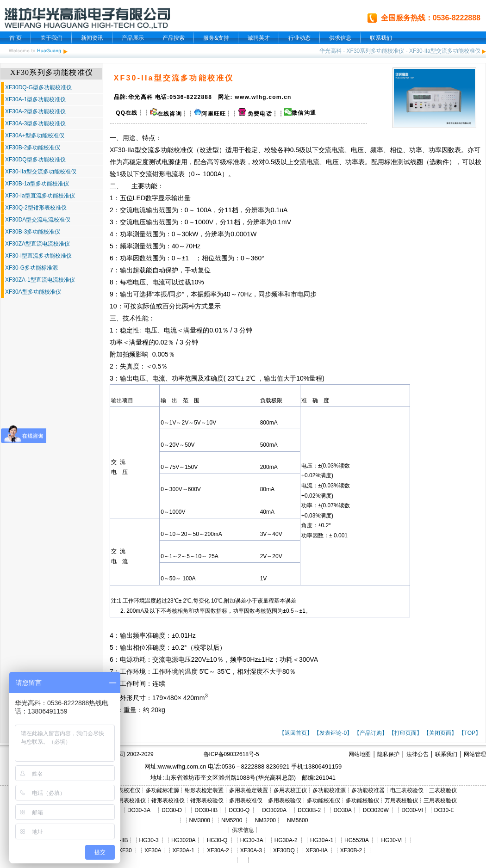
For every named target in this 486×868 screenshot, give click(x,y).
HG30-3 (149, 840)
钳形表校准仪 (168, 800)
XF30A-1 (184, 850)
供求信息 (340, 38)
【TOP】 (470, 733)
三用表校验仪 (440, 800)
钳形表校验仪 (207, 800)
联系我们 (381, 38)
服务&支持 (216, 38)
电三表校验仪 (407, 790)
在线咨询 (166, 114)
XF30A (153, 850)
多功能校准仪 (174, 150)
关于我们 (51, 38)
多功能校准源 (329, 790)
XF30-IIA (317, 850)
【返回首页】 (296, 733)
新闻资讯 (92, 38)
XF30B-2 (351, 850)
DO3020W (376, 810)
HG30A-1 (322, 840)
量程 (196, 330)
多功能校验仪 (362, 800)
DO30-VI (412, 810)
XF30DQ (284, 850)
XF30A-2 (218, 850)
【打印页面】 (405, 733)
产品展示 (133, 38)
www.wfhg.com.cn (182, 766)
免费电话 (255, 114)
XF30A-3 (251, 850)
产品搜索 (174, 38)
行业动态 (299, 38)
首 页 (16, 38)
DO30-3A (139, 810)
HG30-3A (252, 840)
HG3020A (184, 840)
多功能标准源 (162, 790)
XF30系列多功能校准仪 (376, 51)
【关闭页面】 (440, 733)
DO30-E (444, 810)
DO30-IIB (206, 810)
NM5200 (232, 820)
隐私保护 (388, 754)
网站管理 (475, 754)
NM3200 (265, 820)
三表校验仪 (443, 790)
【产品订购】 (371, 733)
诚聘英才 (259, 38)
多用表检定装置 (249, 790)
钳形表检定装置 (204, 790)
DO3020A (274, 810)
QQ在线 (126, 113)
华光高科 (330, 51)
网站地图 (360, 754)
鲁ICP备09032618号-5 (231, 754)
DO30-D (172, 810)
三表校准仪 (126, 790)
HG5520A (356, 840)
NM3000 (200, 820)
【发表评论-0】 (333, 733)
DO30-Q (239, 810)
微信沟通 (304, 113)
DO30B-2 (309, 810)
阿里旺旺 (214, 114)
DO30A (342, 810)
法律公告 (417, 754)
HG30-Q (217, 840)
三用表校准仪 (129, 800)
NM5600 (297, 820)
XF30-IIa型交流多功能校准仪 (445, 51)
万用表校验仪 (401, 800)
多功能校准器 (368, 790)
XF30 (125, 850)
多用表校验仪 (285, 800)
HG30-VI (392, 840)
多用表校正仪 (290, 790)
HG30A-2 (286, 840)
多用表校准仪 (246, 800)
